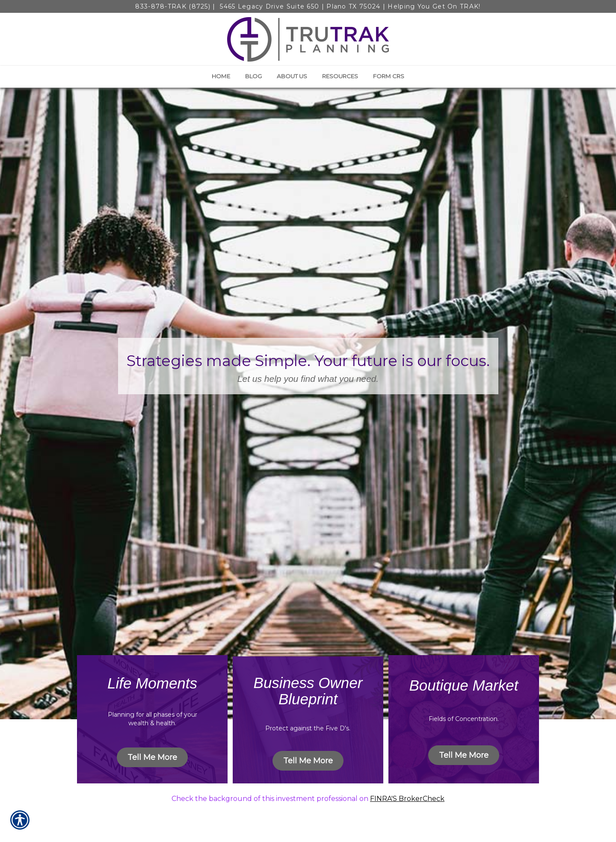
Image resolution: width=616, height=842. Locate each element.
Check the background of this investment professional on (271, 799)
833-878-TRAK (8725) (173, 6)
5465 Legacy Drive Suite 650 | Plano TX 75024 (299, 6)
